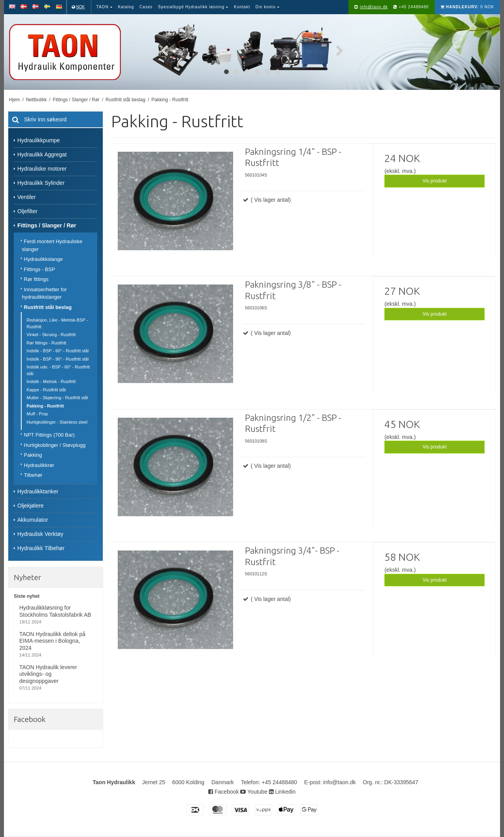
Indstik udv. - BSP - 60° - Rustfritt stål (58, 370)
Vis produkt (435, 181)
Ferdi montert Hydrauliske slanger (52, 245)
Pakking (33, 455)
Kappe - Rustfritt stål (46, 390)
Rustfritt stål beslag (48, 307)
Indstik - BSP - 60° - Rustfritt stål (58, 351)
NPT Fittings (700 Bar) (49, 435)
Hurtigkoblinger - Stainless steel (57, 422)
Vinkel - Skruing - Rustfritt (51, 335)
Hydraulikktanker (38, 491)
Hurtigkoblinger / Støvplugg (55, 445)
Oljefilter (27, 211)
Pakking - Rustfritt (45, 406)
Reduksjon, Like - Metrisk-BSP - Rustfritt (57, 323)
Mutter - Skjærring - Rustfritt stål (57, 398)
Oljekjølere (31, 506)
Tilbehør (33, 475)
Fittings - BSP (40, 269)
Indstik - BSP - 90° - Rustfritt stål (58, 359)
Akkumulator (33, 520)
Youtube (254, 792)
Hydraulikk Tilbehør (41, 548)
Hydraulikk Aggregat (42, 154)
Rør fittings (36, 279)
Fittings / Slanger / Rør (47, 225)
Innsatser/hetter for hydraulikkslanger (44, 293)
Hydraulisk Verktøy (40, 534)
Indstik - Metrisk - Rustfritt (51, 381)
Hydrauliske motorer (42, 169)
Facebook (223, 792)
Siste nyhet (27, 596)
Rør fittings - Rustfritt (47, 343)
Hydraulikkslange (44, 259)
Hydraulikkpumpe (39, 140)
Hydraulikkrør (39, 465)
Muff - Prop (37, 414)
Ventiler (27, 197)
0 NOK (467, 7)
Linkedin (282, 792)
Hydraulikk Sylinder (41, 183)
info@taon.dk (374, 7)
